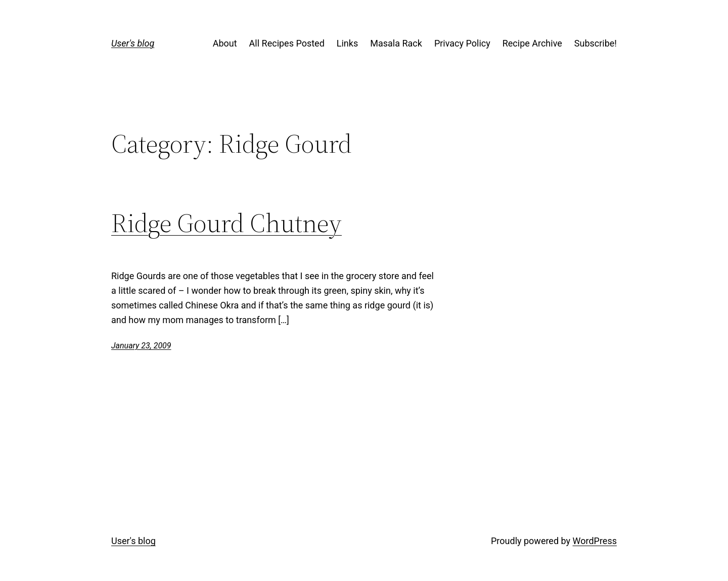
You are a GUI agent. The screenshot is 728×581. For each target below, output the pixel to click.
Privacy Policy (462, 43)
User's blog (133, 43)
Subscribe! (596, 43)
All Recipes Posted (287, 43)
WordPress (595, 541)
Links (347, 43)
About (225, 43)
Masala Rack (396, 43)
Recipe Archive (532, 43)
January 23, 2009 (141, 346)
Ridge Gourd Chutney (226, 223)
